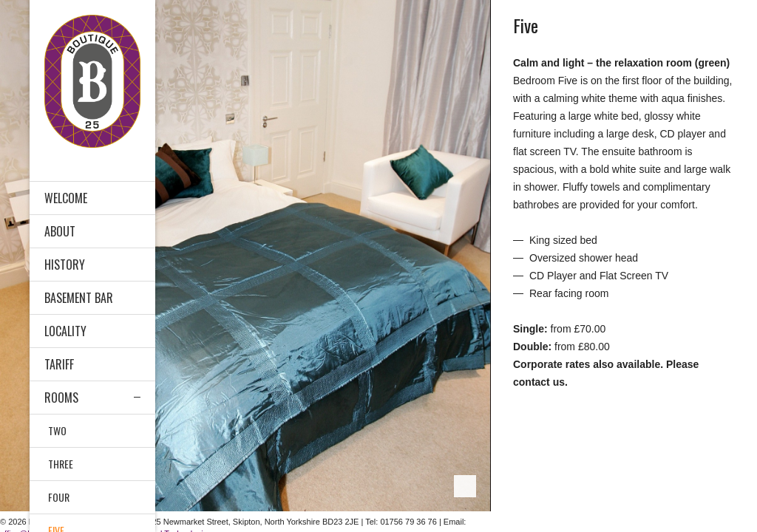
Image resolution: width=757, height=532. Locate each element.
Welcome (66, 198)
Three (61, 464)
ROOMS (61, 398)
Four (59, 497)
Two (57, 430)
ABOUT (60, 231)
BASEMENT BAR (79, 298)
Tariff (59, 364)
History (65, 265)
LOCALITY (65, 331)
